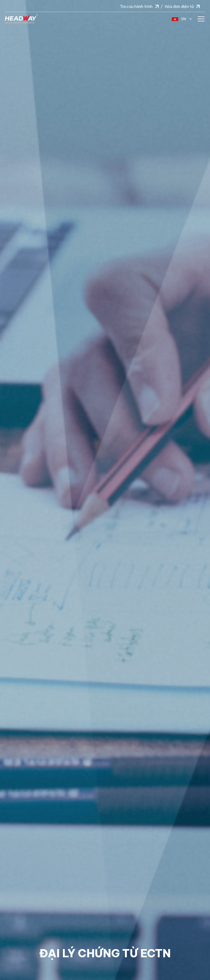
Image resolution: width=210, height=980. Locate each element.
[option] (105, 490)
